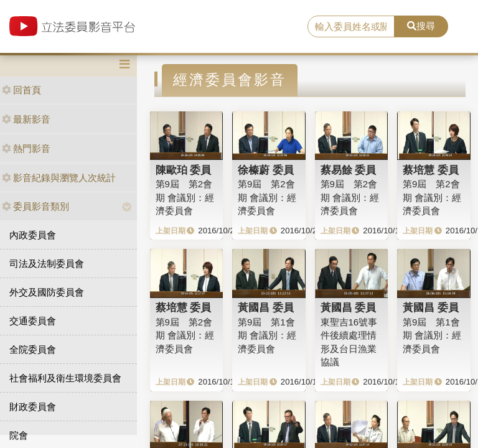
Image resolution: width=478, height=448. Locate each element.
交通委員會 (33, 321)
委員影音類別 (35, 206)
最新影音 (26, 119)
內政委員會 (33, 235)
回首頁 (21, 90)
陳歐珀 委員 (184, 170)
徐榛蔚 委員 (266, 170)
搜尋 (421, 26)
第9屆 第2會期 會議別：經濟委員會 (185, 197)
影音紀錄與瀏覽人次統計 (59, 178)
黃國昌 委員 (266, 307)
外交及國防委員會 (47, 292)
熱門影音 (26, 148)
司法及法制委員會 (47, 264)
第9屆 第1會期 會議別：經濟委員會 (267, 335)
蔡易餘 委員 (349, 170)
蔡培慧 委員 (431, 170)
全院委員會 (33, 349)
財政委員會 (33, 407)
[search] (351, 27)
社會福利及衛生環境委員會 (65, 378)
